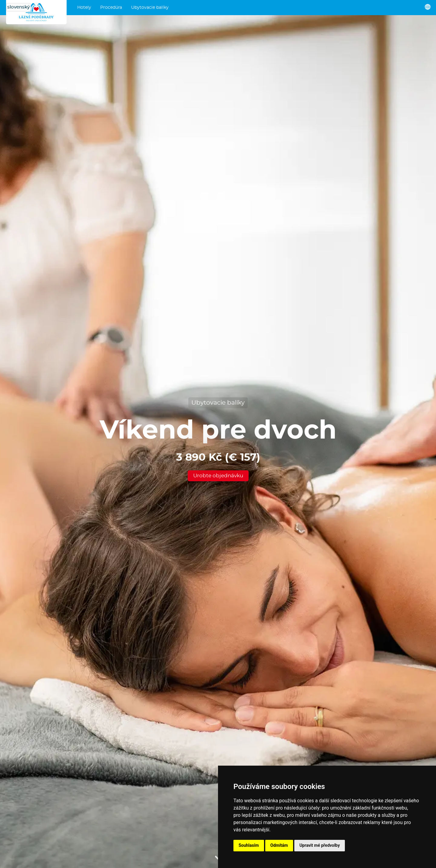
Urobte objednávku (218, 476)
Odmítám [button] (279, 845)
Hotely (84, 8)
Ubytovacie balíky (150, 8)
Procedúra (111, 8)
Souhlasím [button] (249, 845)
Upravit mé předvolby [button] (320, 845)
